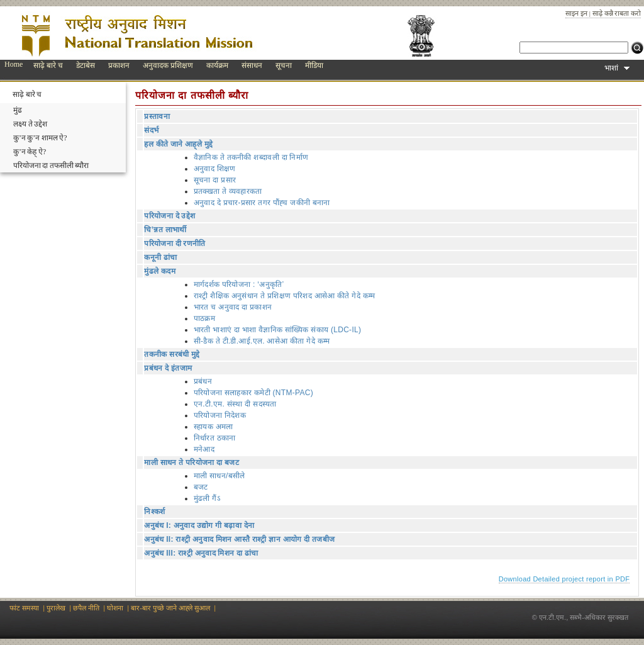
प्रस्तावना (157, 116)
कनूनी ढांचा (160, 257)
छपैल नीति (86, 608)
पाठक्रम (204, 318)
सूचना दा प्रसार (215, 180)
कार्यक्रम (217, 65)
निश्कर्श (154, 512)
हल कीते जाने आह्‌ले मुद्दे (178, 144)
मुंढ (18, 110)
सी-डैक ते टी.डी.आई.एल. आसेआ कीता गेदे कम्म (262, 341)
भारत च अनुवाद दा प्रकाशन (233, 307)
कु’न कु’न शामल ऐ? (40, 138)
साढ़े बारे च (48, 65)
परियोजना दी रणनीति (175, 244)
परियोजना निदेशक (220, 415)
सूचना (284, 65)
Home (14, 64)
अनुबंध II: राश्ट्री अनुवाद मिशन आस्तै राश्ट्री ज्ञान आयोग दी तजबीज (239, 539)
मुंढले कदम (159, 271)
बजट (201, 487)
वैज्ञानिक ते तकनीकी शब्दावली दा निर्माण (251, 157)
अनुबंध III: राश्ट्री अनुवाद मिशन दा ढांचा (201, 553)
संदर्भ (151, 130)
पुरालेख (56, 608)
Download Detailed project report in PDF (564, 579)
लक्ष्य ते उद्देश (30, 124)
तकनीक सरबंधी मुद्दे (172, 354)
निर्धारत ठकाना (215, 438)
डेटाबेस (86, 65)
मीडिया (314, 65)
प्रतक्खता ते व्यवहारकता (228, 191)
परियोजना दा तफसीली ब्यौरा (51, 165)
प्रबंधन (203, 381)
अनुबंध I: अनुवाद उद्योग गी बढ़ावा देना (199, 525)
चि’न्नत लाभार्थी (165, 230)
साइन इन (576, 13)
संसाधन (252, 65)
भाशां (617, 68)
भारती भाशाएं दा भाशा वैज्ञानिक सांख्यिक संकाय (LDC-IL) (278, 330)
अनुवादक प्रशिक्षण (168, 65)
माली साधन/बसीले (219, 476)
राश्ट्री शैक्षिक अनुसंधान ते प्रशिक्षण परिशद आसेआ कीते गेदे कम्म (285, 296)
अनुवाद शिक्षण (215, 169)
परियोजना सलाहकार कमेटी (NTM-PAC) (253, 393)
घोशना (115, 608)
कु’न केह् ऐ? (30, 152)
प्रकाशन (119, 65)
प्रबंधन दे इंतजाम (168, 368)
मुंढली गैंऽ (207, 498)
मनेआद (204, 449)
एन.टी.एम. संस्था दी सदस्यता (235, 404)
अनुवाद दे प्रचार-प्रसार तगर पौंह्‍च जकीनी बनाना (262, 203)
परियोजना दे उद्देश (169, 216)
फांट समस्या (24, 608)
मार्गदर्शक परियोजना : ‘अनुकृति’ (239, 284)
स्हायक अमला (214, 427)
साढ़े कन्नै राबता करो (617, 13)
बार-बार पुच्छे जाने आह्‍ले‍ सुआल (170, 608)
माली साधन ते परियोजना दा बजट (192, 463)
